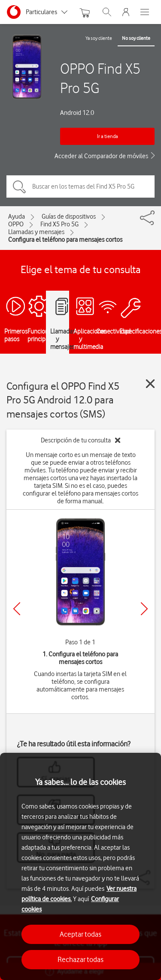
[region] (80, 866)
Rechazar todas (80, 959)
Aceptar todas (80, 934)
